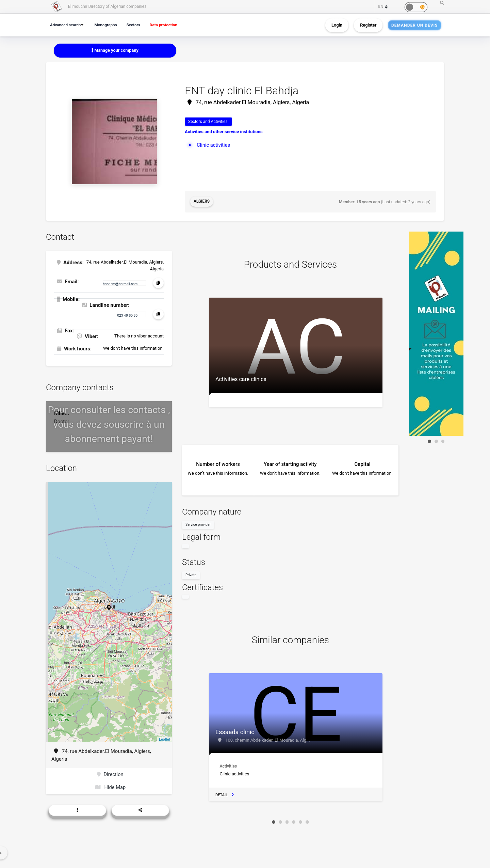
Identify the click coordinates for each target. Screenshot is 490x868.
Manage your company (115, 50)
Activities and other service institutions (224, 132)
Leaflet (165, 739)
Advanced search (66, 25)
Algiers (202, 202)
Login (337, 25)
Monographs (108, 25)
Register (368, 25)
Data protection (168, 25)
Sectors (136, 25)
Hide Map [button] (110, 788)
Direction (110, 775)
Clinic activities (214, 145)
